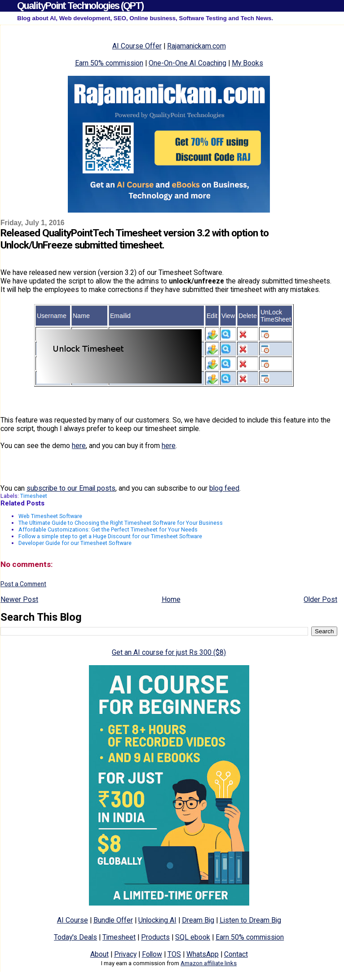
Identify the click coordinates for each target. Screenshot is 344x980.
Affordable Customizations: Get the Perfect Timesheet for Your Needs (108, 529)
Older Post (320, 599)
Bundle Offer (113, 920)
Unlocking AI (157, 920)
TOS (174, 954)
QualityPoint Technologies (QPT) (80, 6)
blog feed (224, 488)
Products (155, 937)
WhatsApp (203, 954)
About (99, 954)
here (79, 446)
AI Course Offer (137, 46)
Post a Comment (23, 584)
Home (171, 599)
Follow (152, 954)
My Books (247, 63)
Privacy (125, 954)
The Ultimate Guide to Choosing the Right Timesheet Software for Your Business (121, 523)
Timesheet (34, 496)
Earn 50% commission (109, 63)
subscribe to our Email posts (71, 488)
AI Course (73, 920)
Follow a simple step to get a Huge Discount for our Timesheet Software (110, 536)
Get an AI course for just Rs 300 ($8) (169, 652)
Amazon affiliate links (209, 963)
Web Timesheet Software (50, 516)
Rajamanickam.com (196, 46)
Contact (236, 954)
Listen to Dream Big (250, 920)
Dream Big (198, 920)
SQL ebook (193, 937)
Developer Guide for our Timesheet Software (75, 543)
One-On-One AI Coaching (187, 63)
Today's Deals (75, 937)
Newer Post (19, 599)
